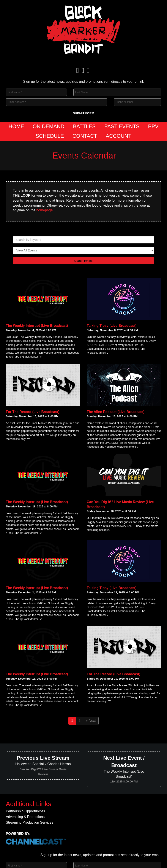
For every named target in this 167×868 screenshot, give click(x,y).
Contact (85, 136)
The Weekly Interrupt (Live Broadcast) (37, 326)
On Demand (49, 126)
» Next (91, 721)
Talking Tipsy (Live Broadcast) (112, 326)
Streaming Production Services (30, 823)
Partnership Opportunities (25, 811)
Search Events (83, 261)
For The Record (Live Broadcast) (33, 412)
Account (119, 136)
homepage (44, 210)
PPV (153, 126)
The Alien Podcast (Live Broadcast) (116, 412)
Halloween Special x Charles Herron (43, 765)
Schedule (50, 136)
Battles (84, 126)
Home (16, 126)
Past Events (122, 126)
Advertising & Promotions (25, 817)
